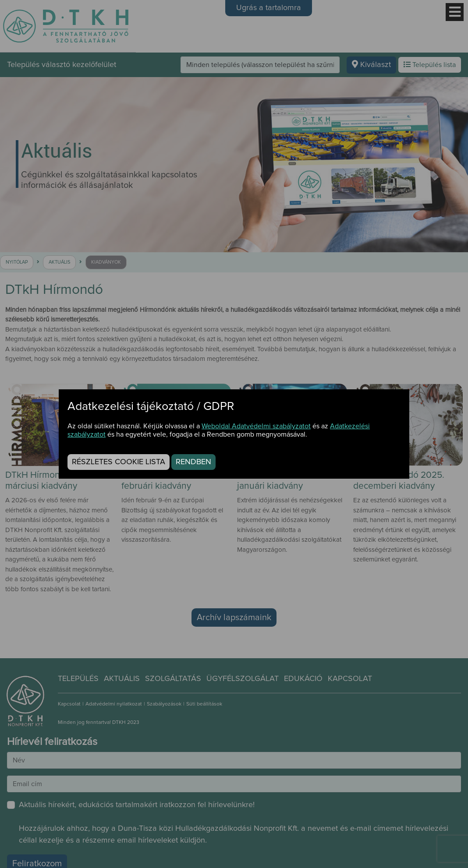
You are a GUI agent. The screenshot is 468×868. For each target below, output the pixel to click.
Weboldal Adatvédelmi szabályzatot (256, 426)
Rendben (193, 462)
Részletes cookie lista (119, 462)
